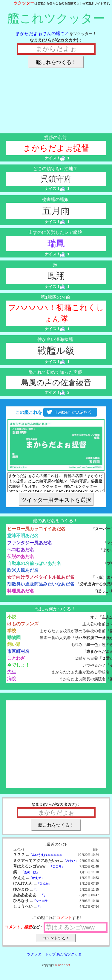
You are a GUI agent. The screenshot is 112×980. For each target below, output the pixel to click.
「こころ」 (57, 870)
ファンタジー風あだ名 (30, 546)
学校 (12, 634)
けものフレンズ (23, 627)
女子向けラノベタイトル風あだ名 (41, 581)
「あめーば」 (30, 876)
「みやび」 (70, 864)
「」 (36, 893)
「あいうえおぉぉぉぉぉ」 (47, 858)
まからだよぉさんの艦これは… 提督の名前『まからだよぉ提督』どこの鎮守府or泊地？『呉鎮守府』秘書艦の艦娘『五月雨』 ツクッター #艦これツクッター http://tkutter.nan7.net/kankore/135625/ (56, 484)
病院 (12, 682)
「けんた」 (44, 887)
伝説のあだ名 (21, 560)
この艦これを (56, 412)
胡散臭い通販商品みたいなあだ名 (41, 587)
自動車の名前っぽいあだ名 (34, 567)
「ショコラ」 (42, 904)
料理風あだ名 (21, 594)
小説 (12, 620)
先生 (12, 675)
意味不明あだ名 (23, 539)
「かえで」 (36, 881)
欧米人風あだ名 (23, 574)
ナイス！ (55, 158)
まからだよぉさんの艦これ (42, 33)
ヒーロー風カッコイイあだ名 (36, 532)
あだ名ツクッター (71, 958)
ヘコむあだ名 (21, 553)
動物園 (14, 641)
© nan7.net (63, 969)
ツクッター (24, 3)
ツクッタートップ (41, 958)
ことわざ (16, 662)
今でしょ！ (18, 669)
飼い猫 (14, 648)
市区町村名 (18, 655)
